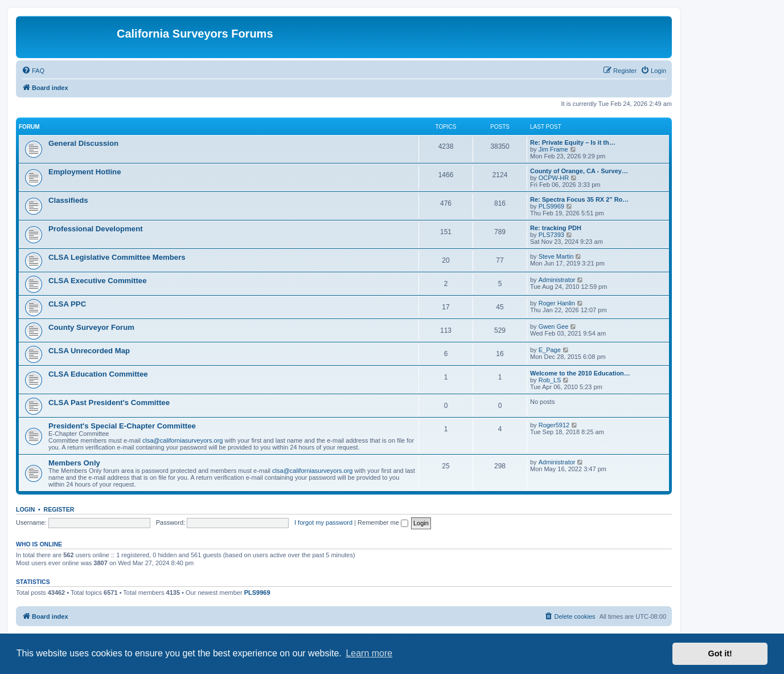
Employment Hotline (85, 172)
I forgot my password (323, 522)
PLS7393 (551, 235)
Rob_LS (550, 380)
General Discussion (83, 143)
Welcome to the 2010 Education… (580, 373)
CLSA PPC (67, 304)
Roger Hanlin (557, 303)
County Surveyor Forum (91, 327)
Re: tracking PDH (556, 228)
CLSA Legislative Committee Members (117, 257)
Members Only (74, 463)
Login (25, 509)
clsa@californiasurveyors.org (182, 440)
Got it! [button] (720, 653)
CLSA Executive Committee (97, 281)
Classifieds (68, 200)
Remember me (383, 522)
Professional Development (96, 229)
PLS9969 (551, 206)
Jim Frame (553, 149)
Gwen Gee (554, 326)
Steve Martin (556, 256)
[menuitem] (33, 71)
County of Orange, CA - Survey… (579, 171)
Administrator (557, 280)
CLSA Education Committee (98, 374)
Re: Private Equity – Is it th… (573, 142)
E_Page (550, 350)
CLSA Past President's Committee (109, 403)
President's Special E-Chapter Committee (122, 426)
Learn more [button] (369, 653)
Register (59, 509)
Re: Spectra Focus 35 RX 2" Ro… (579, 199)
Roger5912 (554, 425)
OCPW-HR (554, 178)
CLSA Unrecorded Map (89, 351)
